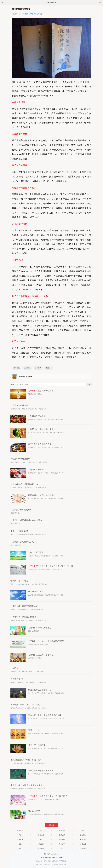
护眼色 (36, 14)
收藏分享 (49, 368)
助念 (62, 848)
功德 (20, 835)
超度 (41, 831)
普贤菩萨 (41, 848)
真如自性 (83, 835)
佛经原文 (54, 858)
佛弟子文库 (52, 3)
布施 (20, 844)
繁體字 (26, 14)
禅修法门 (41, 835)
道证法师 (20, 831)
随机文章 (38, 368)
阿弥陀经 (62, 831)
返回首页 (43, 858)
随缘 (20, 848)
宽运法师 (62, 835)
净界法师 (62, 839)
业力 (41, 839)
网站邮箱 (60, 858)
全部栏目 (27, 368)
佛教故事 (62, 844)
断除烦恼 (83, 839)
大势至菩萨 (41, 844)
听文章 (40, 14)
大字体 (31, 14)
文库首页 (17, 368)
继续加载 (52, 825)
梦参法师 (83, 848)
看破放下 (20, 839)
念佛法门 (83, 844)
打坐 (83, 831)
